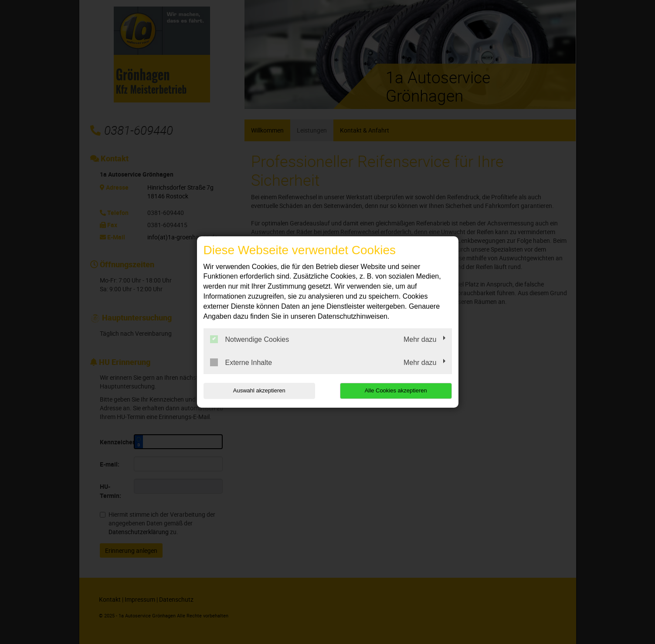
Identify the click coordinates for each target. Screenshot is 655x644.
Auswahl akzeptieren (259, 390)
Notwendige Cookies (250, 339)
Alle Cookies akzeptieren (396, 390)
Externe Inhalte (241, 362)
